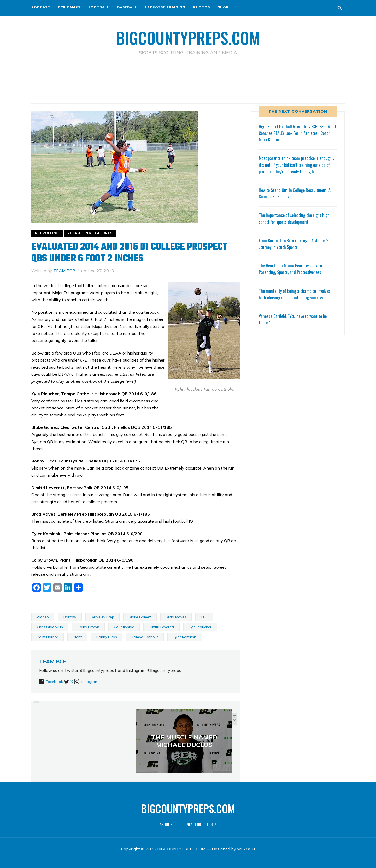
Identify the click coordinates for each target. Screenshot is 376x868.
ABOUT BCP (168, 825)
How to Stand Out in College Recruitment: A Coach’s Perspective (298, 199)
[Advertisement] (188, 79)
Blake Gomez (140, 617)
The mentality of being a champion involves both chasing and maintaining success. (297, 300)
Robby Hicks (107, 637)
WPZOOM (246, 849)
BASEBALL (127, 7)
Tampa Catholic (145, 637)
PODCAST (41, 7)
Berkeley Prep (102, 617)
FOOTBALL (99, 7)
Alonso (43, 617)
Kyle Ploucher (200, 627)
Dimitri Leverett (161, 627)
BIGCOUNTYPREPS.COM (188, 37)
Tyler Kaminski (185, 637)
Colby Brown (88, 627)
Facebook (55, 681)
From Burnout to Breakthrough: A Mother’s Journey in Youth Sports (296, 250)
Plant (77, 637)
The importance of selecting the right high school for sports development (297, 225)
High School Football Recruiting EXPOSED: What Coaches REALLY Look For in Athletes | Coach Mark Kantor (297, 133)
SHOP (223, 7)
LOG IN (212, 825)
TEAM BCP (64, 270)
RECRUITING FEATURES (90, 233)
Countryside (124, 627)
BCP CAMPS (69, 7)
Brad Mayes (176, 617)
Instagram (99, 681)
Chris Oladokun (50, 627)
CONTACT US (192, 825)
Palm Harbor (48, 637)
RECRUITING (47, 233)
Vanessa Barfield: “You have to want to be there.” (295, 325)
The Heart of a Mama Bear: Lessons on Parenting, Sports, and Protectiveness (292, 275)
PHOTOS (202, 7)
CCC (204, 617)
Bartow (70, 617)
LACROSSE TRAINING (165, 7)
